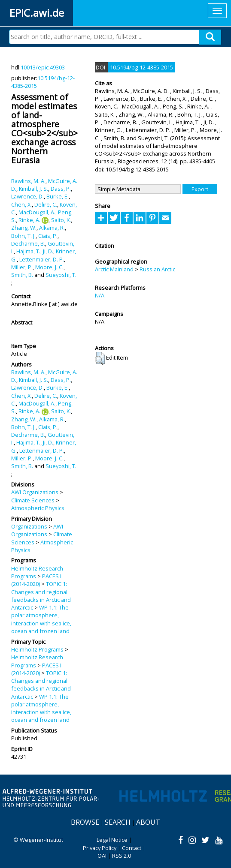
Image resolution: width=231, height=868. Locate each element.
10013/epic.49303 (43, 67)
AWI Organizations (35, 492)
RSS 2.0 (122, 856)
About (148, 822)
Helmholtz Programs (37, 649)
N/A (100, 295)
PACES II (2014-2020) (37, 580)
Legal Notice (112, 840)
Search (118, 822)
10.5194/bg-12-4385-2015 (141, 67)
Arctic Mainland (114, 269)
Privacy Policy (100, 848)
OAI (102, 856)
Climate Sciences (33, 500)
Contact (132, 848)
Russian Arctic (157, 269)
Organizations (29, 526)
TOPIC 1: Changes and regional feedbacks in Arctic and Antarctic (41, 596)
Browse (85, 822)
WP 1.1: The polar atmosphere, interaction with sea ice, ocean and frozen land (41, 619)
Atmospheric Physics (38, 508)
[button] (100, 358)
